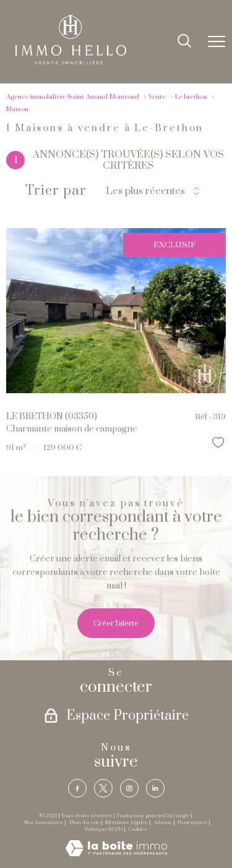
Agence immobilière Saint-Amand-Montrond (73, 97)
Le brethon (191, 97)
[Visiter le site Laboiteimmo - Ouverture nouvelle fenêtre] (116, 854)
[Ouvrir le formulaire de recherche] (184, 42)
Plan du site (84, 823)
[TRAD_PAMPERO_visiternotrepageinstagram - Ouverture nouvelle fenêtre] (129, 788)
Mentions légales (127, 823)
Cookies (138, 829)
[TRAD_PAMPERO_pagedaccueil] (71, 62)
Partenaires (192, 823)
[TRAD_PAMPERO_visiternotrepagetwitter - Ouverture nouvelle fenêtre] (103, 788)
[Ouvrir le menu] (217, 42)
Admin (162, 823)
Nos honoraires (44, 823)
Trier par (56, 191)
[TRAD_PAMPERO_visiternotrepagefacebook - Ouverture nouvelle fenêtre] (77, 788)
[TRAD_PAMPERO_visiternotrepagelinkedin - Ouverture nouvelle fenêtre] (155, 788)
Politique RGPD (104, 829)
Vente (157, 97)
